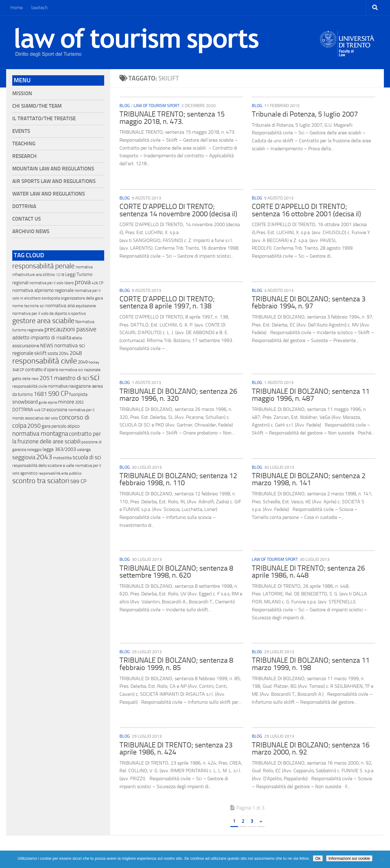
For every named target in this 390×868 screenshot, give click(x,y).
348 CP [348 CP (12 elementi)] (18, 370)
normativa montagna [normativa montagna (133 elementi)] (40, 434)
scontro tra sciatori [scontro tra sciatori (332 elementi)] (41, 481)
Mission (22, 93)
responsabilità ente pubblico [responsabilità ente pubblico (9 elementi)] (60, 473)
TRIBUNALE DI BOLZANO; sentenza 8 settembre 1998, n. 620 (176, 572)
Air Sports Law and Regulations (54, 181)
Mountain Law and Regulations (53, 169)
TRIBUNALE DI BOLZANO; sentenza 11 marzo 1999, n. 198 (311, 664)
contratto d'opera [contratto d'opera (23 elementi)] (42, 370)
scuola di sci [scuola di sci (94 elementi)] (87, 457)
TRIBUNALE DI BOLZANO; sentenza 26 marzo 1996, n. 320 (178, 395)
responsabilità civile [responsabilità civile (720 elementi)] (45, 361)
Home (17, 7)
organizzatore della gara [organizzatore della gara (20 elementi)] (82, 298)
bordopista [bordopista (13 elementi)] (51, 298)
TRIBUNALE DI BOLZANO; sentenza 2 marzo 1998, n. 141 (309, 479)
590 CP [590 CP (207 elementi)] (58, 394)
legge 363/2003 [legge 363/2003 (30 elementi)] (59, 449)
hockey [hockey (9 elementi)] (94, 362)
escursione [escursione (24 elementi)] (57, 410)
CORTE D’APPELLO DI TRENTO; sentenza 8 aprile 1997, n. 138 (167, 303)
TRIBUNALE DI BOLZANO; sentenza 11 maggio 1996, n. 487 (311, 395)
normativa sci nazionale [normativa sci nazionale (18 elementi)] (80, 370)
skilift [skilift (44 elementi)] (40, 353)
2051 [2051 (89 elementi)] (46, 378)
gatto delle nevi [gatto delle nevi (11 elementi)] (25, 379)
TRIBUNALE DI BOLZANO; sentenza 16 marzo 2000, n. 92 (311, 749)
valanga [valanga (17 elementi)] (84, 450)
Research (24, 156)
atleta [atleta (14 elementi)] (77, 338)
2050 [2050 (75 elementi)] (34, 426)
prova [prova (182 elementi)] (83, 282)
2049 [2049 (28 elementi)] (83, 362)
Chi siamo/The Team (37, 106)
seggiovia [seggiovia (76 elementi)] (24, 457)
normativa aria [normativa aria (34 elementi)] (60, 305)
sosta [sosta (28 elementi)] (53, 353)
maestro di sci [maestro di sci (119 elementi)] (72, 378)
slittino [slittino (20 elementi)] (49, 275)
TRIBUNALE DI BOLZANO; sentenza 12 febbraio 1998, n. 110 (178, 479)
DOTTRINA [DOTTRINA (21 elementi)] (23, 410)
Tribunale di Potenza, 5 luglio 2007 (305, 114)
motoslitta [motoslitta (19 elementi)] (62, 458)
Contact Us (27, 219)
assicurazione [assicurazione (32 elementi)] (26, 346)
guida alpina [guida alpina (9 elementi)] (48, 402)
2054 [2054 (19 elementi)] (64, 354)
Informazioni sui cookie (349, 858)
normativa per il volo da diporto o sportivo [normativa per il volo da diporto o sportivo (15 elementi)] (49, 313)
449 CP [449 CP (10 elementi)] (40, 410)
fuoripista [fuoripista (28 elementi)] (78, 394)
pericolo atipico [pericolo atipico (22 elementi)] (66, 426)
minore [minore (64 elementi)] (66, 402)
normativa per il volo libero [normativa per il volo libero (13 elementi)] (52, 283)
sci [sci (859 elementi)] (95, 377)
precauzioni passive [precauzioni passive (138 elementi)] (70, 329)
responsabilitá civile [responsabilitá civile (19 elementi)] (30, 386)
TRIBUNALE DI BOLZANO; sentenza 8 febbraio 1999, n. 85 (176, 664)
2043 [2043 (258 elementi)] (44, 457)
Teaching (24, 144)
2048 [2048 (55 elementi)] (76, 353)
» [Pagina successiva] (261, 821)
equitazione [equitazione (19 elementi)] (86, 306)
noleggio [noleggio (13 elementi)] (34, 450)
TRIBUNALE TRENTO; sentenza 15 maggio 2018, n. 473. (172, 118)
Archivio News (31, 231)
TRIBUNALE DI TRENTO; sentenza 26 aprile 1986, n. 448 (308, 572)
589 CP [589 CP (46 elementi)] (78, 481)
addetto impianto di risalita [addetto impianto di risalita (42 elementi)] (42, 337)
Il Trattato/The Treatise (44, 119)
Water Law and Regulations (49, 194)
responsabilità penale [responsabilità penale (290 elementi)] (44, 266)
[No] (382, 859)
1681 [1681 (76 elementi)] (40, 394)
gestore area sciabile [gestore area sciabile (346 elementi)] (43, 321)
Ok (318, 858)
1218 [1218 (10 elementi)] (60, 275)
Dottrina (24, 206)
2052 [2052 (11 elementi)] (79, 402)
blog (125, 106)
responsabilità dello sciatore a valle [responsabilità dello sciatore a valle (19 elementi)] (43, 466)
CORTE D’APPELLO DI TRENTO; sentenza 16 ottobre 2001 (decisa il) (306, 210)
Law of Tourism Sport (157, 106)
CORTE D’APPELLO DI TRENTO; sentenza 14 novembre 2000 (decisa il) (178, 210)
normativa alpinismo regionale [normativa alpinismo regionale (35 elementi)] (43, 290)
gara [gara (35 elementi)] (46, 426)
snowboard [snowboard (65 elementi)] (25, 402)
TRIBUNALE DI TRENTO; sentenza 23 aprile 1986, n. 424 (176, 749)
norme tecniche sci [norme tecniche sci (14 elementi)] (28, 306)
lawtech (40, 7)
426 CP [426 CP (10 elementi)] (97, 283)
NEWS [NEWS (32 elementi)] (47, 346)
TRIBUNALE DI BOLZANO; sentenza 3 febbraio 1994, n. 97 (309, 303)
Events (21, 131)
